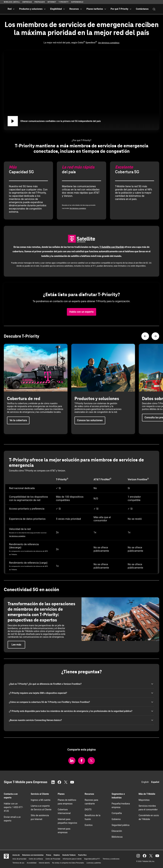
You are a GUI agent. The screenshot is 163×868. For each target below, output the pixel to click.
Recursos (74, 9)
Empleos (57, 855)
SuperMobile (77, 2)
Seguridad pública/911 (92, 859)
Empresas (27, 2)
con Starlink (112, 247)
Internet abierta (44, 863)
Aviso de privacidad (19, 859)
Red (10, 9)
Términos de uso (18, 863)
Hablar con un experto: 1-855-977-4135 (13, 807)
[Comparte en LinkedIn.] (72, 761)
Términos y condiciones (111, 859)
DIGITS (88, 810)
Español (155, 782)
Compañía (117, 813)
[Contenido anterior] (145, 336)
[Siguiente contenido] (155, 336)
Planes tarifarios (95, 9)
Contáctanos (142, 9)
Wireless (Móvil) (12, 2)
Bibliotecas (117, 837)
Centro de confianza (36, 859)
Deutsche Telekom (69, 855)
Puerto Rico (82, 855)
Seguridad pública (120, 825)
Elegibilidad (56, 9)
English (145, 782)
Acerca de (16, 855)
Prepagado (40, 2)
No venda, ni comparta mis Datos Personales (68, 863)
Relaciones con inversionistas (33, 855)
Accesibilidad (32, 863)
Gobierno (116, 819)
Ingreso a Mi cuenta (41, 800)
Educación (117, 831)
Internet (52, 2)
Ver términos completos (109, 43)
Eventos (89, 825)
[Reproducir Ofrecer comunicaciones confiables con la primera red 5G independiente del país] (13, 121)
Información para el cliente (72, 859)
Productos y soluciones (31, 9)
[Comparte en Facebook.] (82, 761)
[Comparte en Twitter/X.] (91, 761)
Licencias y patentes (94, 863)
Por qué (119, 9)
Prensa (49, 855)
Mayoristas (144, 800)
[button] (82, 312)
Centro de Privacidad (53, 859)
